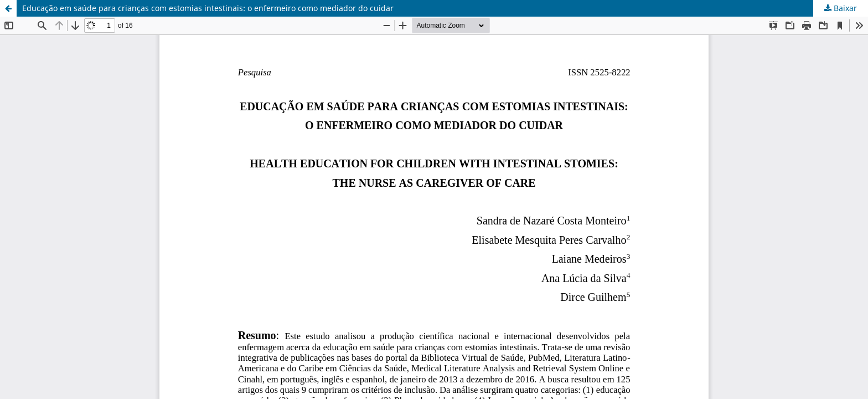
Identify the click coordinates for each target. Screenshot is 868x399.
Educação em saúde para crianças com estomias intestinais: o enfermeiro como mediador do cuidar (208, 8)
